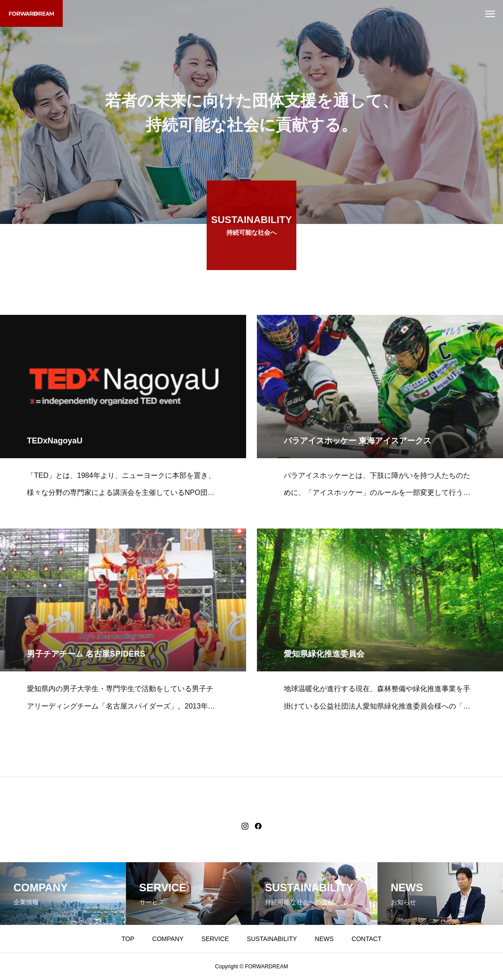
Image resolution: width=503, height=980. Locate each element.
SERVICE (215, 939)
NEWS (324, 939)
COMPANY (168, 939)
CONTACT (366, 939)
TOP (128, 939)
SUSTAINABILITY (272, 939)
